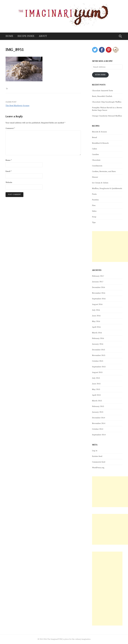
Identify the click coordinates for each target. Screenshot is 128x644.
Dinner (95, 177)
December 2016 (99, 287)
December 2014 (99, 418)
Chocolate (96, 160)
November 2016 (99, 293)
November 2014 (99, 423)
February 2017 (98, 276)
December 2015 (99, 350)
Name (9, 160)
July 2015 (96, 378)
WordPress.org (98, 468)
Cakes (95, 149)
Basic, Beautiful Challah (102, 96)
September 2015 (99, 367)
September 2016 (99, 299)
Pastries (95, 200)
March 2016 (97, 333)
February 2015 (98, 406)
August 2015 (97, 372)
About (43, 36)
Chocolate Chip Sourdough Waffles (107, 102)
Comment (10, 128)
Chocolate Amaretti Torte (103, 91)
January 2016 (98, 344)
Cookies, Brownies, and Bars (104, 171)
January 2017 (98, 282)
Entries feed (97, 456)
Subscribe (100, 75)
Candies (95, 154)
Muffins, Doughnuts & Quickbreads (107, 188)
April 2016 (96, 327)
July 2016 (96, 310)
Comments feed (99, 462)
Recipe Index (26, 36)
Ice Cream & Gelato (100, 183)
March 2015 (97, 401)
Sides (94, 211)
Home (9, 36)
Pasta (94, 194)
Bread (95, 137)
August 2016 (97, 304)
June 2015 (96, 384)
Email (9, 171)
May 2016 (96, 321)
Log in (95, 451)
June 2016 (96, 316)
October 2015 (98, 361)
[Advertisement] (110, 247)
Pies (94, 205)
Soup (94, 217)
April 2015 (96, 395)
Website (9, 182)
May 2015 (96, 389)
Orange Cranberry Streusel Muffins (107, 116)
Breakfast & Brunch (100, 143)
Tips (94, 222)
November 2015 (99, 355)
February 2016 (98, 338)
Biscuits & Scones (99, 132)
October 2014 (98, 429)
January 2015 (98, 412)
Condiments (97, 166)
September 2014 (99, 435)
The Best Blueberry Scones (17, 106)
